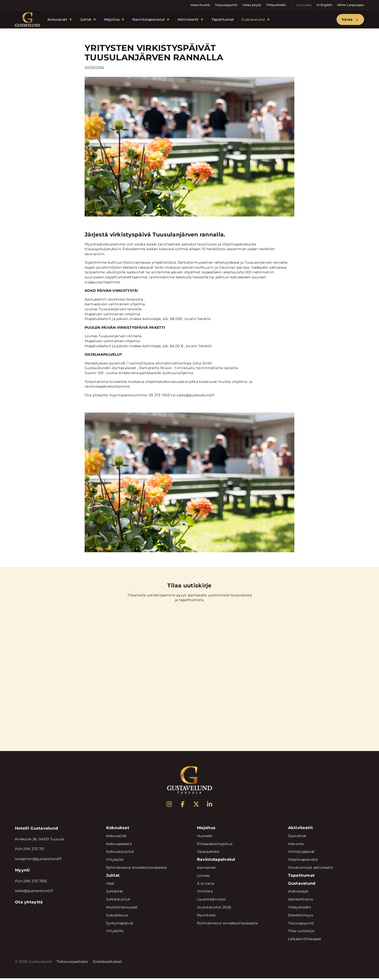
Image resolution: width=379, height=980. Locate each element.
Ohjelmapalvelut (303, 861)
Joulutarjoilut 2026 (214, 909)
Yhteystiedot (276, 5)
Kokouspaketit (119, 845)
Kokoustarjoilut (120, 853)
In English (324, 5)
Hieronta (296, 845)
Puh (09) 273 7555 (31, 883)
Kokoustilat (116, 838)
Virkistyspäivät (301, 853)
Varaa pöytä (252, 5)
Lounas (203, 877)
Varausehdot (208, 853)
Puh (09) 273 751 (30, 851)
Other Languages (351, 5)
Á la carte (206, 885)
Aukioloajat (298, 893)
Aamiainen (207, 869)
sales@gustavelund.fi (34, 892)
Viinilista (205, 893)
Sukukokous (117, 917)
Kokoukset (57, 20)
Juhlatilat (115, 893)
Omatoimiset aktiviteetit (311, 869)
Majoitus (112, 20)
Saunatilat (297, 838)
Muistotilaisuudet (122, 909)
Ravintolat (206, 917)
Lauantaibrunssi (211, 901)
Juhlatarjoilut (118, 901)
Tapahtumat (223, 20)
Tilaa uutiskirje (301, 933)
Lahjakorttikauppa (305, 941)
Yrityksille (115, 861)
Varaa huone (200, 5)
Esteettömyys (301, 917)
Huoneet (205, 838)
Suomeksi (304, 5)
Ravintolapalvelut (149, 20)
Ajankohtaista (301, 901)
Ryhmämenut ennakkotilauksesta (136, 869)
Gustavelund (253, 20)
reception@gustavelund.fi (38, 861)
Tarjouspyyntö (226, 5)
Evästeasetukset (107, 963)
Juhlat (86, 20)
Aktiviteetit (188, 20)
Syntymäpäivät (120, 925)
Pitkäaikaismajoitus (215, 845)
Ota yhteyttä (29, 904)
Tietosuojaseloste (72, 963)
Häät (110, 885)
